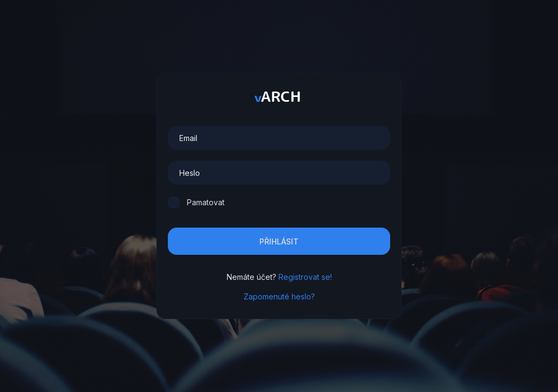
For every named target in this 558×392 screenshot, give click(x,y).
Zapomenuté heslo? (279, 296)
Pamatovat (206, 202)
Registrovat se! (305, 277)
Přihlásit (279, 241)
